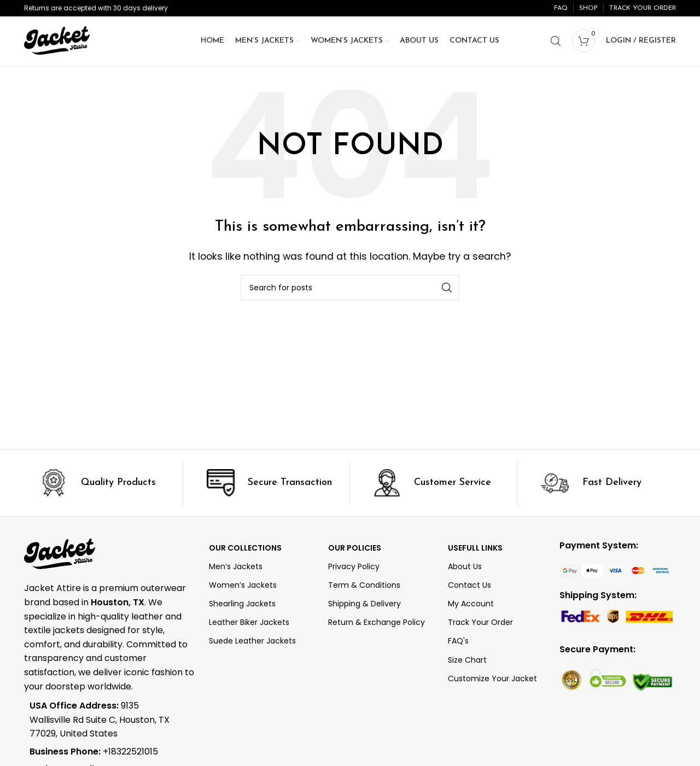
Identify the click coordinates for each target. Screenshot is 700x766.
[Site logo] (57, 40)
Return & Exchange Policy (377, 622)
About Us (465, 566)
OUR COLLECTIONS (245, 548)
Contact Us (469, 585)
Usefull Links (475, 548)
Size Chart (467, 660)
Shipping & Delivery (364, 604)
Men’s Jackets (236, 566)
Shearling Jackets (242, 604)
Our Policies (355, 548)
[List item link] (102, 752)
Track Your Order (480, 622)
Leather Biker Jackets (249, 622)
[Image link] (615, 570)
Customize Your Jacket (492, 679)
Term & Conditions (364, 585)
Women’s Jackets (243, 585)
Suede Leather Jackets (252, 641)
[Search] (556, 41)
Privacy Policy (354, 566)
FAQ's (458, 641)
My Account (471, 604)
